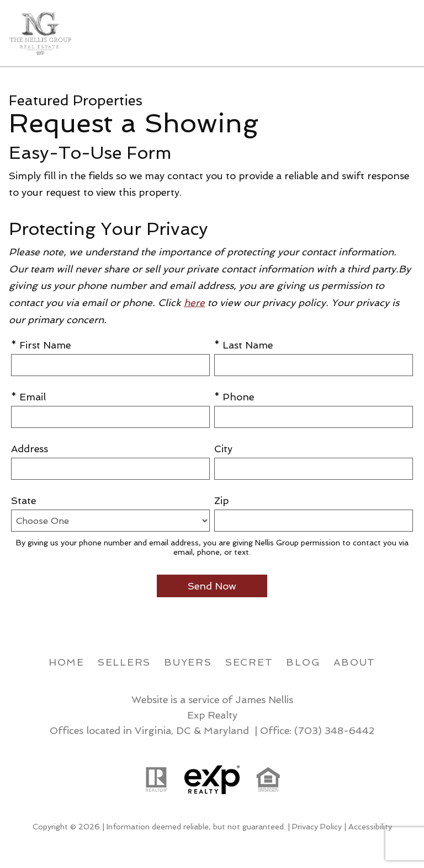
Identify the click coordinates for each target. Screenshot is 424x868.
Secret (249, 662)
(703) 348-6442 (334, 730)
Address (30, 449)
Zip (221, 500)
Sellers (124, 662)
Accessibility (370, 827)
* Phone (234, 397)
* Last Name (243, 345)
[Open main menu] (402, 33)
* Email (28, 397)
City (223, 449)
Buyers (188, 662)
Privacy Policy (317, 827)
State (23, 500)
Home (67, 662)
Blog (303, 662)
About (354, 662)
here (194, 302)
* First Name (41, 345)
